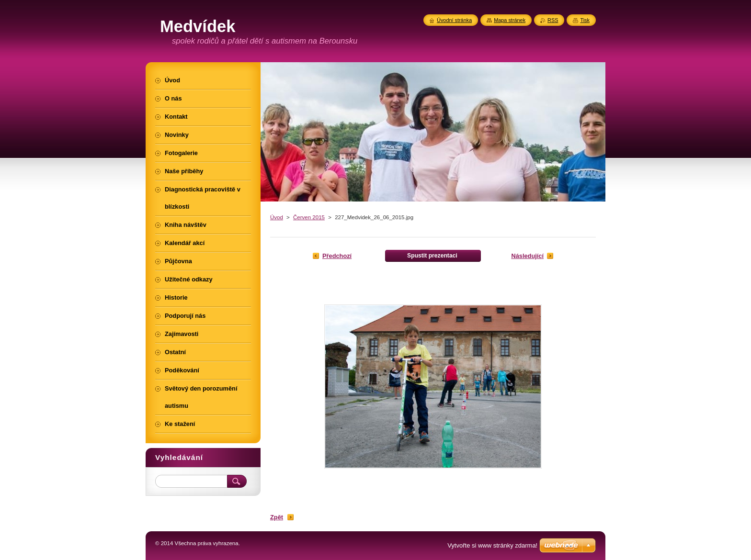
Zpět (277, 517)
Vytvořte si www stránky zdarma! (492, 545)
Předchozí (337, 256)
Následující (527, 256)
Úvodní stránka (454, 20)
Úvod (277, 217)
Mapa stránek (510, 20)
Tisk (585, 20)
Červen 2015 (309, 217)
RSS (553, 20)
